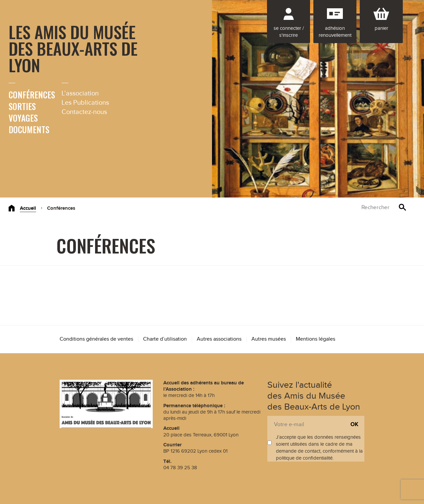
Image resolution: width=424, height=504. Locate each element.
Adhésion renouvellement (335, 32)
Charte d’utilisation (165, 339)
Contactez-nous (84, 112)
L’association (80, 93)
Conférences (32, 95)
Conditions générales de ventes (96, 339)
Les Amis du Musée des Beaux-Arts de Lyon (73, 48)
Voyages (23, 118)
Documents (29, 129)
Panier (381, 28)
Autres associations (219, 339)
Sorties (22, 106)
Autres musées (269, 339)
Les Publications (85, 103)
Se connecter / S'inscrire (289, 32)
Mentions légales (316, 339)
